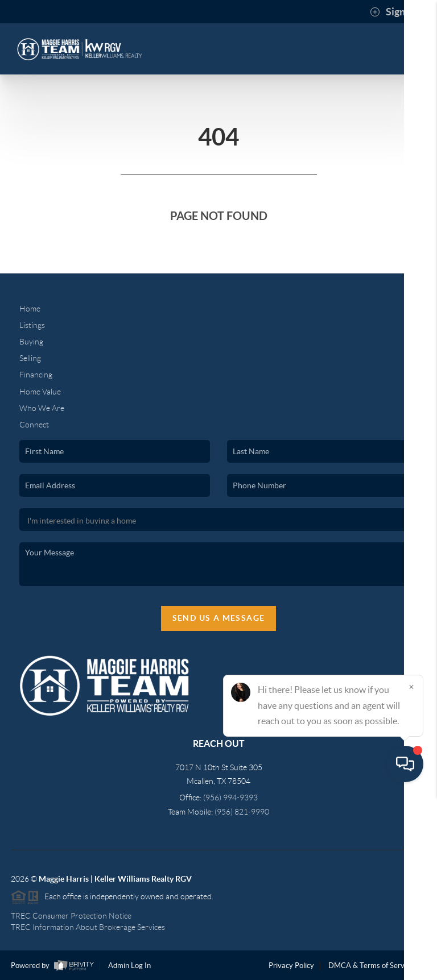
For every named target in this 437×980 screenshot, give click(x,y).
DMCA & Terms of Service (371, 966)
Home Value (40, 392)
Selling (30, 358)
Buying (31, 342)
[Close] (411, 871)
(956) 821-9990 (242, 812)
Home (30, 309)
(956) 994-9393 (230, 798)
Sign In (393, 12)
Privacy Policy (291, 966)
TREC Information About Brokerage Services (88, 927)
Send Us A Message (219, 618)
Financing (36, 375)
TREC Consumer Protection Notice (71, 916)
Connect (34, 425)
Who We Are (42, 408)
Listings (32, 325)
